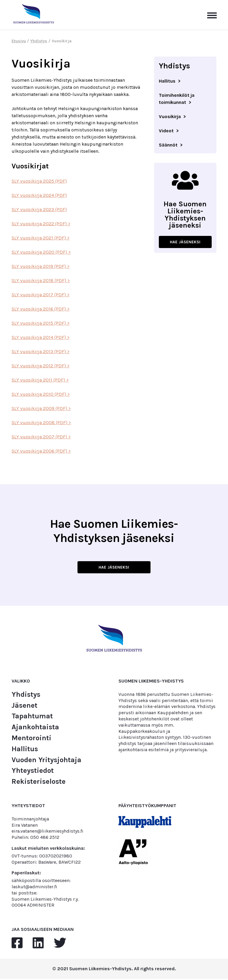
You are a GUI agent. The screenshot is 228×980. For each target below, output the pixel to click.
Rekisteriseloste (39, 782)
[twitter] (60, 944)
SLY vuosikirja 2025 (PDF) (39, 181)
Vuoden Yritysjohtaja (46, 761)
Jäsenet (24, 706)
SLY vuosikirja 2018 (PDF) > (41, 280)
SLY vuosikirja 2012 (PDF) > (41, 366)
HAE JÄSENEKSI (185, 242)
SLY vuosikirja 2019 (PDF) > (41, 266)
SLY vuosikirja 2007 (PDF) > (41, 437)
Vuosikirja (170, 116)
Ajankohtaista (35, 728)
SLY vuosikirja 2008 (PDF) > (41, 423)
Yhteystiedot (33, 771)
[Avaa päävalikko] (212, 15)
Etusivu (19, 41)
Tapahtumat (32, 717)
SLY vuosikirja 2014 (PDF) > (41, 337)
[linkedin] (38, 944)
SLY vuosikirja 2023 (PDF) (39, 209)
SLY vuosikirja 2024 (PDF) (39, 195)
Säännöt (168, 145)
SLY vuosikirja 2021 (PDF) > (41, 238)
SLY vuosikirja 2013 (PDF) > (41, 351)
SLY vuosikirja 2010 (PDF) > (41, 394)
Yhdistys (39, 41)
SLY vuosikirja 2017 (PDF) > (41, 295)
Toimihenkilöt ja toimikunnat (177, 99)
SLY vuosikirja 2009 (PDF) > (41, 408)
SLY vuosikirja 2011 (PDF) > (40, 380)
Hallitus (167, 81)
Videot (166, 131)
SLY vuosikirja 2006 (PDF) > (41, 451)
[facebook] (17, 944)
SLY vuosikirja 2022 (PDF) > (41, 224)
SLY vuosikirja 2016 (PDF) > (41, 309)
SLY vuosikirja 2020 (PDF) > (41, 252)
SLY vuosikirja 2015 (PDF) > (41, 323)
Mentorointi (31, 739)
